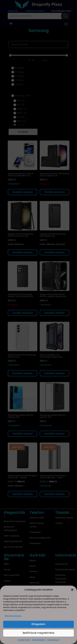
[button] (72, 590)
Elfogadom (38, 624)
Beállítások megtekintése (38, 633)
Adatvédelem (39, 640)
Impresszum (53, 640)
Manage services (13, 616)
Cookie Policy (24, 640)
